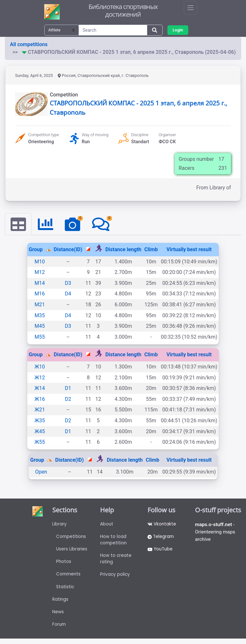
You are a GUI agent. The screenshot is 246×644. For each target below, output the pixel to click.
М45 (40, 326)
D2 (68, 399)
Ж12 (40, 378)
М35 (40, 315)
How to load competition (114, 541)
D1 (68, 388)
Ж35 (40, 421)
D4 (68, 294)
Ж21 (40, 410)
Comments (69, 577)
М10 (40, 262)
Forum (59, 630)
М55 (40, 337)
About (107, 524)
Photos (64, 564)
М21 (40, 305)
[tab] (19, 224)
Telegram (161, 538)
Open (41, 472)
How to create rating (116, 561)
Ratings (60, 603)
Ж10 (40, 367)
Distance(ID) (68, 250)
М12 (40, 272)
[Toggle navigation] (191, 8)
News (58, 616)
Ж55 (40, 442)
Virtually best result (189, 250)
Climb (151, 250)
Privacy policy (115, 577)
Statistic (65, 590)
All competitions (29, 44)
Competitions (72, 538)
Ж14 (40, 388)
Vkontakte (162, 524)
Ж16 (40, 399)
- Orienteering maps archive (216, 533)
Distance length (123, 250)
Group (36, 250)
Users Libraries (72, 551)
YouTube (161, 551)
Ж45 (40, 431)
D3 (68, 283)
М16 (40, 294)
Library (59, 524)
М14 (40, 283)
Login (178, 30)
